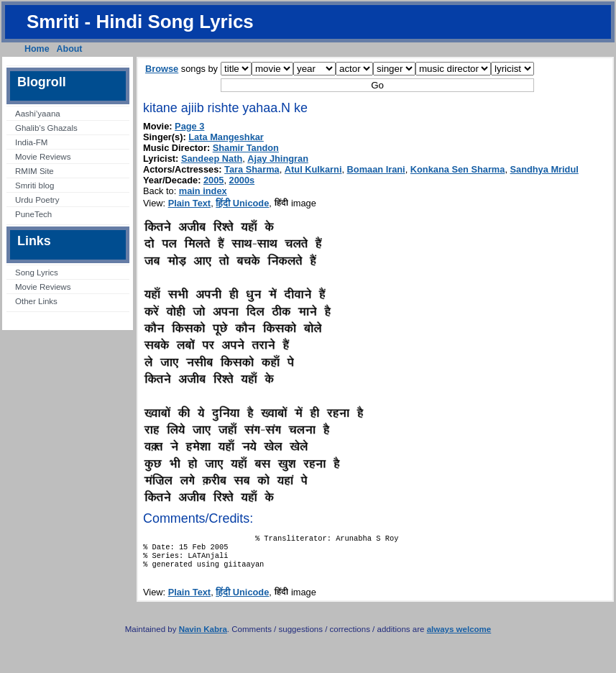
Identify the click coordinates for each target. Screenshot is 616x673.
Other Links (36, 301)
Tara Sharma (252, 169)
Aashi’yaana (38, 114)
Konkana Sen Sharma (458, 169)
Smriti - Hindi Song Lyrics (140, 22)
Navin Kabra (203, 636)
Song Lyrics (37, 273)
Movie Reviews (43, 157)
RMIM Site (35, 171)
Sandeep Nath (212, 159)
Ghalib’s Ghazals (46, 128)
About (70, 49)
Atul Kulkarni (313, 169)
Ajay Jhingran (278, 159)
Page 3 (189, 126)
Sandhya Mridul (544, 169)
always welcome (459, 636)
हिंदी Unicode (242, 203)
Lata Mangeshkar (226, 137)
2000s (242, 180)
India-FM (31, 142)
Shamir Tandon (246, 148)
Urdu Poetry (37, 200)
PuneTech (33, 214)
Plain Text (190, 203)
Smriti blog (35, 186)
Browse (162, 69)
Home (37, 49)
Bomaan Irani (376, 169)
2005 (213, 180)
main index (203, 191)
